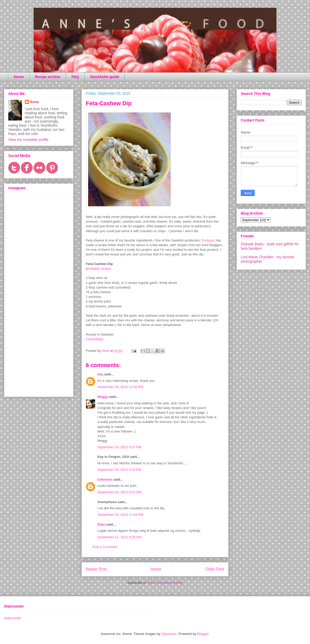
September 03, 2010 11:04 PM (120, 515)
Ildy (100, 374)
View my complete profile (28, 140)
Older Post (215, 569)
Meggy (103, 397)
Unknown (105, 479)
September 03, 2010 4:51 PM (119, 470)
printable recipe (98, 268)
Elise (101, 524)
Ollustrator (169, 634)
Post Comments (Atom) (165, 583)
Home (19, 77)
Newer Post (96, 569)
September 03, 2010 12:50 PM (120, 387)
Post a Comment (105, 547)
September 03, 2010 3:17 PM (119, 447)
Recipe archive (48, 77)
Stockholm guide (105, 77)
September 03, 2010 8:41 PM (119, 492)
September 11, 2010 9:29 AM (119, 537)
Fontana (208, 240)
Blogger (203, 634)
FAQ (75, 77)
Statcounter (13, 618)
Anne (34, 102)
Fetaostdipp (95, 339)
